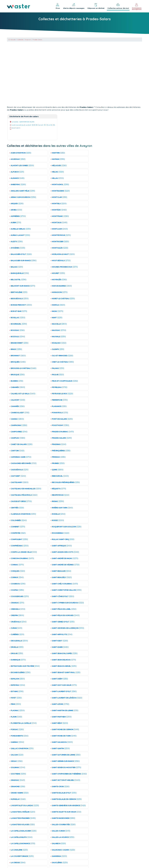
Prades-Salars (37, 40)
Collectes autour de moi (118, 6)
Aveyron (28, 40)
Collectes (20, 40)
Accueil (12, 40)
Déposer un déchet (96, 6)
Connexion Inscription (137, 7)
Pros (58, 6)
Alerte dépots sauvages (74, 6)
